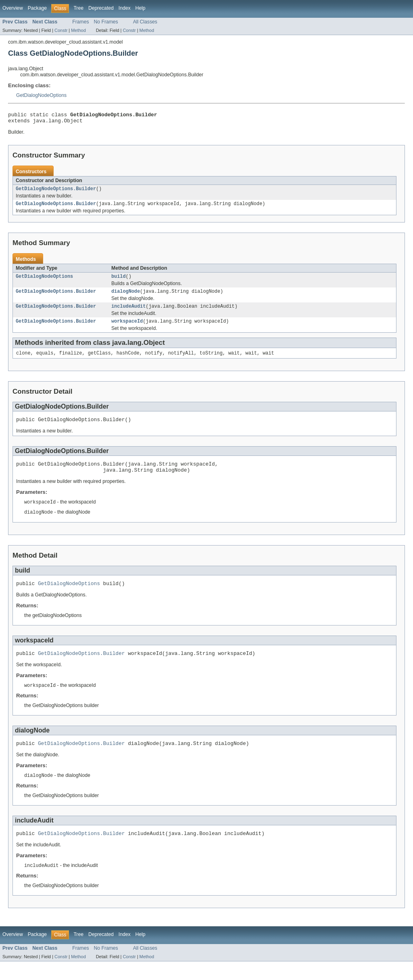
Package (37, 8)
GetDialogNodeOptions (41, 95)
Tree (78, 8)
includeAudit (128, 313)
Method (78, 30)
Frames (80, 22)
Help (141, 8)
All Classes (145, 22)
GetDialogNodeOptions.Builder (56, 192)
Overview (13, 8)
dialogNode (126, 297)
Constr (61, 30)
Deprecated (101, 8)
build (119, 281)
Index (125, 8)
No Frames (106, 22)
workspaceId (127, 328)
